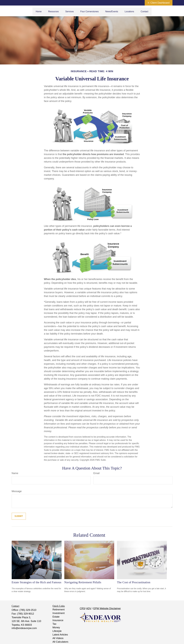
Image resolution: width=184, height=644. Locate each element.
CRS (82, 608)
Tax (54, 624)
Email (97, 473)
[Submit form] (19, 516)
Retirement (59, 610)
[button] (39, 12)
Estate (56, 617)
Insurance (58, 620)
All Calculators (60, 642)
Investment (59, 613)
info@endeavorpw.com (24, 628)
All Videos (58, 638)
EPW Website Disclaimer (107, 608)
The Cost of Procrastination (134, 582)
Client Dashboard (159, 3)
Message (17, 491)
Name (15, 473)
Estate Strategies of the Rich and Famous (37, 582)
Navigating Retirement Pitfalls (83, 582)
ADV (89, 608)
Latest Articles (60, 635)
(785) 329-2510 (28, 610)
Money (56, 627)
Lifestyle (57, 631)
